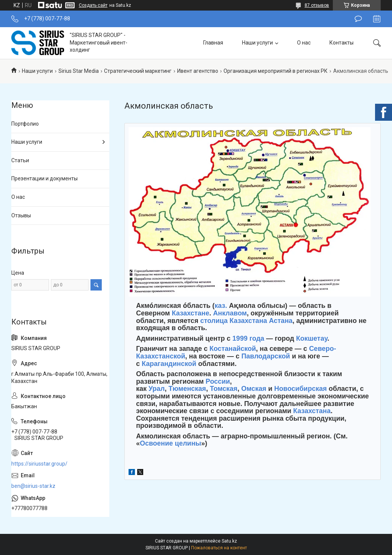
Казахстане (191, 313)
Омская (254, 389)
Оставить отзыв (358, 19)
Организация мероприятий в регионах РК (276, 71)
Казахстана (312, 411)
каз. (221, 306)
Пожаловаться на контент (219, 548)
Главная (213, 43)
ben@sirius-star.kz (33, 486)
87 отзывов (317, 5)
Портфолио (25, 124)
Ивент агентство (198, 71)
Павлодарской (266, 356)
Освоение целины (171, 443)
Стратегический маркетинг (138, 71)
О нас (304, 43)
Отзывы (21, 215)
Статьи (20, 160)
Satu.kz (229, 541)
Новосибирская (301, 389)
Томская (224, 389)
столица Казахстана (234, 321)
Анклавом (230, 313)
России (218, 381)
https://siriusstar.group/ (39, 464)
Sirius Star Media (79, 71)
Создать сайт (93, 5)
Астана (281, 321)
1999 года (249, 338)
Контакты (341, 43)
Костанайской (233, 349)
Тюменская (187, 389)
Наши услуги (257, 43)
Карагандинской (169, 364)
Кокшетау (312, 338)
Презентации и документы (44, 178)
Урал (157, 389)
